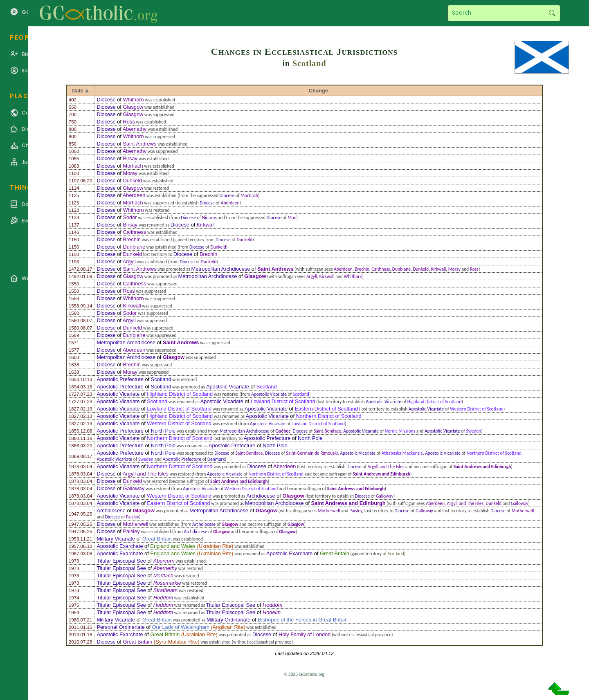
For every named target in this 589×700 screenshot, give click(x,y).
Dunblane (134, 247)
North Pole (163, 431)
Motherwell (329, 511)
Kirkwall (206, 225)
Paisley (356, 511)
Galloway (134, 488)
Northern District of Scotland (329, 416)
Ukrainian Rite (215, 546)
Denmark (216, 459)
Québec (283, 431)
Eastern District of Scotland (326, 409)
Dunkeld (132, 181)
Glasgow (133, 107)
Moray (130, 173)
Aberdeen (134, 195)
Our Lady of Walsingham (181, 627)
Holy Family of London (305, 634)
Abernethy (165, 568)
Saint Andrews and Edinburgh (482, 467)
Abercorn (164, 561)
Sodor (130, 217)
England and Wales (173, 546)
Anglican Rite (228, 627)
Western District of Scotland (477, 409)
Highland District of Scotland (180, 394)
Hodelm (272, 612)
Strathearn (166, 590)
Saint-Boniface (327, 431)
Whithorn (133, 100)
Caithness (134, 232)
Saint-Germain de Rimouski (312, 453)
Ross (129, 122)
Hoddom (163, 598)
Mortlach (133, 166)
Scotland (309, 63)
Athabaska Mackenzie (402, 453)
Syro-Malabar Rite (176, 642)
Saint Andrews (139, 144)
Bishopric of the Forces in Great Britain (303, 620)
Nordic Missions (400, 431)
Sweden (473, 431)
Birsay (130, 158)
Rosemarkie (167, 583)
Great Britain (157, 539)
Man (292, 218)
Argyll (129, 261)
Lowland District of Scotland (283, 401)
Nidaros (209, 218)
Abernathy (135, 129)
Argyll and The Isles (386, 467)
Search (552, 13)
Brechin (132, 239)
